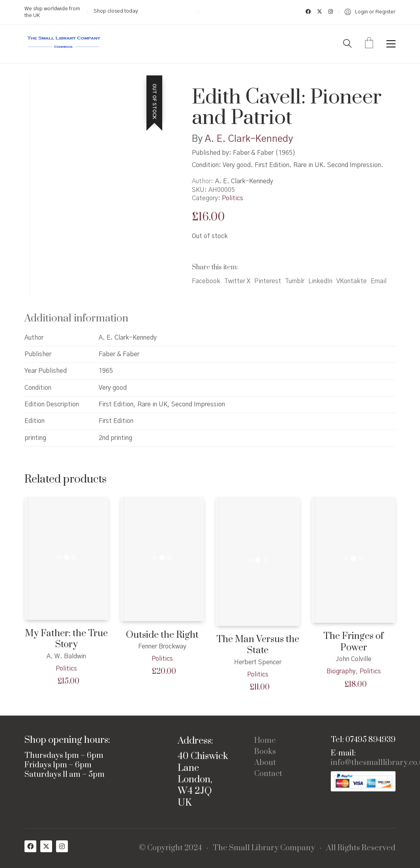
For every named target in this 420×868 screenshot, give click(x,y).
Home (265, 741)
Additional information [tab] (76, 318)
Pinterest (268, 281)
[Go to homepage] (64, 44)
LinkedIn (320, 281)
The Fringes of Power (353, 642)
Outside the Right (162, 635)
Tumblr (295, 281)
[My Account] (370, 12)
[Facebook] (30, 846)
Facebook (206, 281)
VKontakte (352, 281)
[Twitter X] (46, 846)
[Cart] (369, 44)
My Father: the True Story (66, 639)
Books (265, 752)
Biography (341, 671)
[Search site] (347, 45)
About (265, 763)
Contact (268, 774)
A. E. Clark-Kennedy (249, 139)
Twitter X (237, 281)
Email (379, 281)
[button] (391, 44)
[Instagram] (62, 846)
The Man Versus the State (258, 645)
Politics (232, 198)
